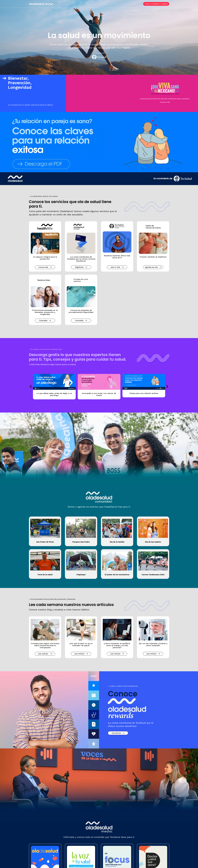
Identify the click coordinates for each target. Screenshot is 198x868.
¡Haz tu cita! (116, 267)
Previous (31, 387)
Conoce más (165, 102)
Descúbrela (117, 733)
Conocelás (44, 321)
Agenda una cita (152, 267)
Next (167, 387)
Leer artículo (44, 654)
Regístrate (80, 267)
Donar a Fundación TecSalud (156, 4)
